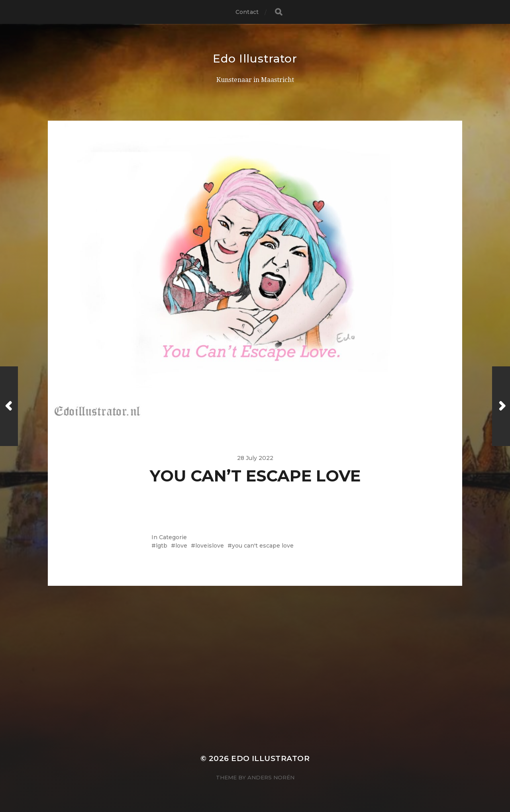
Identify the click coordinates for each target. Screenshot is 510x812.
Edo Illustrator (255, 59)
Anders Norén (271, 777)
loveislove (210, 546)
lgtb (162, 546)
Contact (247, 12)
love (181, 546)
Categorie (173, 537)
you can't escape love (263, 546)
